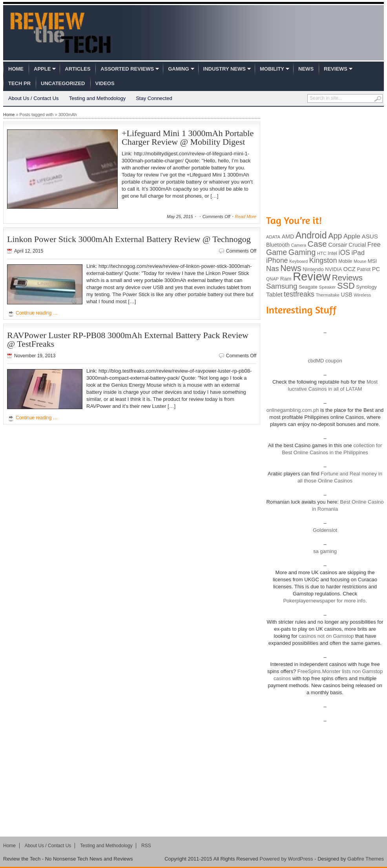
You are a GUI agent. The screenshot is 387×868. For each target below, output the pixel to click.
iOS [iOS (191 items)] (344, 253)
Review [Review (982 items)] (312, 276)
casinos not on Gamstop (326, 636)
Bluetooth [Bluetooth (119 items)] (278, 245)
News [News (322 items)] (291, 268)
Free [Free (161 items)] (374, 244)
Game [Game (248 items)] (277, 252)
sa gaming (325, 551)
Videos (105, 83)
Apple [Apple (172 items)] (352, 236)
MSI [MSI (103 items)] (372, 261)
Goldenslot (325, 530)
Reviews (336, 69)
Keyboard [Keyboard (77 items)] (298, 261)
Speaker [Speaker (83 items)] (328, 287)
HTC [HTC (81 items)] (322, 253)
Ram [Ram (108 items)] (286, 279)
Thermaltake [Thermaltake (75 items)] (328, 295)
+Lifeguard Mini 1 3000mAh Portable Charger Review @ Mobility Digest (188, 137)
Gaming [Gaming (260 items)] (302, 252)
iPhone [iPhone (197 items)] (277, 260)
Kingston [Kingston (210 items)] (323, 260)
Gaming (178, 69)
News (306, 69)
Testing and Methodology (98, 98)
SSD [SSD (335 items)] (346, 286)
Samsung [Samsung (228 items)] (282, 286)
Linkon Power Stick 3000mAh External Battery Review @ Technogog (129, 239)
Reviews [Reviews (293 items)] (347, 278)
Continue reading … (37, 313)
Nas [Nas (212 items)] (273, 268)
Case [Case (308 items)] (317, 244)
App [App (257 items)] (335, 236)
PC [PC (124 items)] (376, 269)
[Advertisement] (325, 160)
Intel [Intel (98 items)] (332, 253)
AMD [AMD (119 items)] (288, 237)
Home (16, 69)
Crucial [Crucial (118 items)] (357, 245)
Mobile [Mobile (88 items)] (345, 261)
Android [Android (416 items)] (311, 235)
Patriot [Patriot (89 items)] (364, 269)
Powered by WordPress (286, 859)
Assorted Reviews (127, 69)
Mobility (272, 69)
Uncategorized (63, 83)
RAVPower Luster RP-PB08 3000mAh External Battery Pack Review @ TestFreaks (128, 339)
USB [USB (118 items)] (346, 295)
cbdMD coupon (325, 361)
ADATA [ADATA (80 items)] (273, 237)
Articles (78, 69)
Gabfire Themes (366, 859)
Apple (42, 69)
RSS (146, 846)
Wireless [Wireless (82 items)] (362, 295)
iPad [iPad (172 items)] (358, 253)
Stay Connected (154, 98)
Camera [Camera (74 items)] (298, 245)
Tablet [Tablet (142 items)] (274, 294)
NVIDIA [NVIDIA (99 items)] (333, 269)
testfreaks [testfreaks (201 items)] (299, 294)
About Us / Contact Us (34, 98)
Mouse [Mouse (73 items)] (360, 261)
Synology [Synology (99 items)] (366, 287)
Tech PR (19, 83)
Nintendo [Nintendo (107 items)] (313, 269)
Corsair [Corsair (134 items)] (338, 245)
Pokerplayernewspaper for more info (324, 601)
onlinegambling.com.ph (293, 410)
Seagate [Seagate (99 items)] (308, 287)
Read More (246, 217)
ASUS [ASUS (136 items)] (370, 236)
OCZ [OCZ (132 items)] (350, 269)
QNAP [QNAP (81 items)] (272, 279)
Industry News (225, 69)
